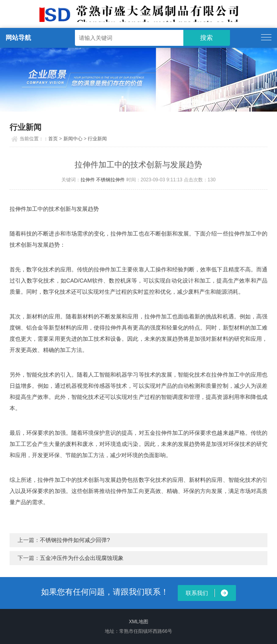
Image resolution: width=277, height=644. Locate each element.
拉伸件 (88, 180)
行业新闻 (97, 139)
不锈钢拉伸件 (110, 180)
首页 (53, 139)
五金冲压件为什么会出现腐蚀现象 (82, 558)
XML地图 (138, 622)
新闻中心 (73, 139)
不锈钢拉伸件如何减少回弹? (75, 540)
